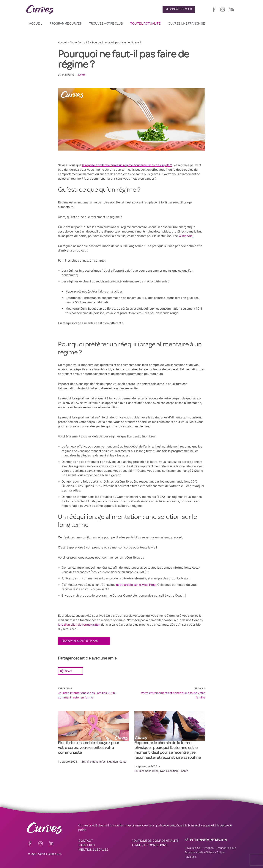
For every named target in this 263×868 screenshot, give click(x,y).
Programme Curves (66, 24)
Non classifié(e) (171, 771)
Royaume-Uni (193, 848)
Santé (82, 75)
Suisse (210, 852)
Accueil (36, 24)
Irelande (209, 848)
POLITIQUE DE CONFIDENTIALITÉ (155, 841)
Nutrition (113, 761)
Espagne (190, 852)
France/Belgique (226, 848)
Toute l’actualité (145, 24)
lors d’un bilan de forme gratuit (91, 624)
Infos (103, 761)
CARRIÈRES (87, 845)
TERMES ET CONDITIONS (150, 845)
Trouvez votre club (106, 24)
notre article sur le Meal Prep (137, 585)
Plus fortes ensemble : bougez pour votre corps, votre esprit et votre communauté (89, 748)
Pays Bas (190, 857)
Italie (201, 852)
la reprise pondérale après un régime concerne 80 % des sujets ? (128, 165)
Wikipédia (188, 236)
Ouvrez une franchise (186, 24)
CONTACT (86, 841)
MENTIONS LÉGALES (93, 850)
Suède (221, 852)
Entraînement (90, 761)
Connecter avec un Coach (80, 641)
